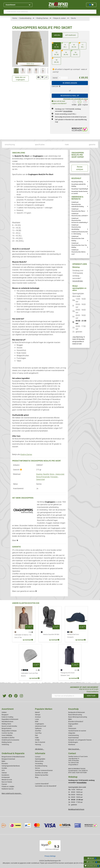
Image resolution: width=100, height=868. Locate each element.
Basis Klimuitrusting (75, 715)
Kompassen (6, 777)
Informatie (40, 753)
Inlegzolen (72, 733)
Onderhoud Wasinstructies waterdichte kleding (78, 204)
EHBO (70, 726)
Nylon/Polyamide (43, 477)
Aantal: (55, 78)
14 (65, 53)
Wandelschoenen (7, 722)
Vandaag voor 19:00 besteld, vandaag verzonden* (78, 276)
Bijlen (70, 719)
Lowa (37, 719)
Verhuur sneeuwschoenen (44, 770)
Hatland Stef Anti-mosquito (73, 636)
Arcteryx (38, 717)
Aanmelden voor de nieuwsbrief (46, 786)
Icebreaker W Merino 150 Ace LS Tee (23, 636)
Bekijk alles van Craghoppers (20, 78)
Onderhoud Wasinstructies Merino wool (78, 252)
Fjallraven (38, 728)
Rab (36, 735)
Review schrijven (80, 168)
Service (37, 768)
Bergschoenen (7, 728)
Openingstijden (40, 759)
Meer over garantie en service (24, 591)
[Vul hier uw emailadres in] (68, 696)
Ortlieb (37, 740)
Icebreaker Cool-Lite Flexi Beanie (29, 675)
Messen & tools (7, 780)
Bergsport (5, 715)
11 (81, 45)
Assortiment (18, 5)
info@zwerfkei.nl (78, 342)
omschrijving (10, 145)
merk (67, 145)
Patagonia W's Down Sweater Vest (68, 674)
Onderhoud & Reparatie (13, 753)
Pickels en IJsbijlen (8, 787)
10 (73, 45)
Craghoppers (39, 724)
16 (74, 53)
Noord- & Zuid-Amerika (9, 726)
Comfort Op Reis (7, 733)
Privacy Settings (50, 856)
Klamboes (72, 745)
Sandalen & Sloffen (8, 738)
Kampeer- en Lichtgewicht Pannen (80, 740)
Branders (5, 764)
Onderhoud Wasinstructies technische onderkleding (79, 220)
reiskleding (43, 510)
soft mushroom (70, 35)
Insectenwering (73, 735)
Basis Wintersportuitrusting (78, 717)
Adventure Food (40, 726)
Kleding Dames (26, 454)
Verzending (39, 764)
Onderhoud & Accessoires (10, 740)
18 (55, 60)
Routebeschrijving (41, 766)
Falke (37, 738)
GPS (3, 770)
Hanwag (38, 745)
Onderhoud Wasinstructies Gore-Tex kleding (79, 245)
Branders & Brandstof (76, 722)
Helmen (4, 773)
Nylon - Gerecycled (57, 474)
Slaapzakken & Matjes (9, 731)
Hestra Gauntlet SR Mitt (51, 635)
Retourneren (39, 761)
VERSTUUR (91, 696)
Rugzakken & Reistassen (10, 719)
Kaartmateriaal (73, 738)
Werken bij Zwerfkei (42, 775)
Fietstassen (72, 728)
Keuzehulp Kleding (77, 182)
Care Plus (38, 733)
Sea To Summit (40, 742)
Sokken (4, 712)
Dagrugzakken (73, 724)
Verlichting (5, 745)
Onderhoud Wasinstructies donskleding (76, 227)
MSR (37, 722)
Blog (37, 777)
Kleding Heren (6, 724)
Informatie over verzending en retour (76, 99)
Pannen (4, 784)
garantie (92, 145)
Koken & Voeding (7, 717)
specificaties (40, 145)
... (33, 18)
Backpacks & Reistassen (77, 712)
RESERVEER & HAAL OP (70, 96)
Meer (15, 540)
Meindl (37, 712)
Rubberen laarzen (8, 789)
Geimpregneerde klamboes (11, 766)
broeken (44, 528)
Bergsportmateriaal (8, 759)
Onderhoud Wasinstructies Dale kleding (78, 238)
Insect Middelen (7, 735)
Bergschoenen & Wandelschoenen (13, 757)
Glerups (38, 715)
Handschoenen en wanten (77, 731)
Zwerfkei (38, 731)
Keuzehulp (73, 709)
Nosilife (46, 474)
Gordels (4, 768)
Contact (38, 757)
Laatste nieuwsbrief (42, 784)
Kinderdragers (73, 742)
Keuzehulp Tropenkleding (79, 189)
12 (55, 53)
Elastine (39, 474)
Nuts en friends (7, 782)
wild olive (57, 35)
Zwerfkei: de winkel (41, 773)
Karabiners (5, 775)
